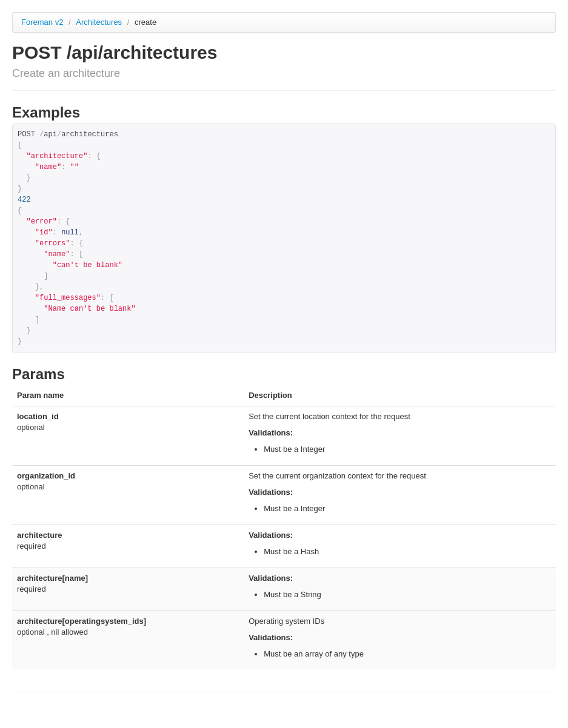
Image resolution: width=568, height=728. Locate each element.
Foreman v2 (42, 22)
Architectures (100, 22)
